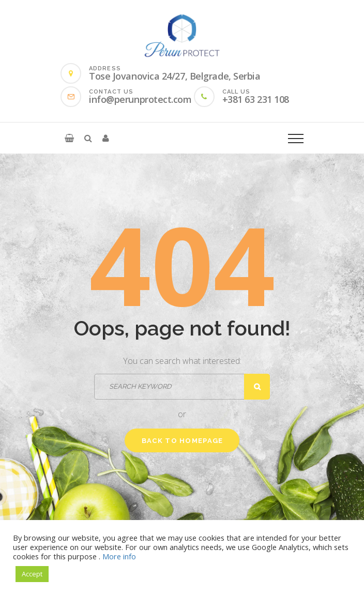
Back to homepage (183, 441)
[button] (69, 138)
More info (119, 556)
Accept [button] (32, 574)
